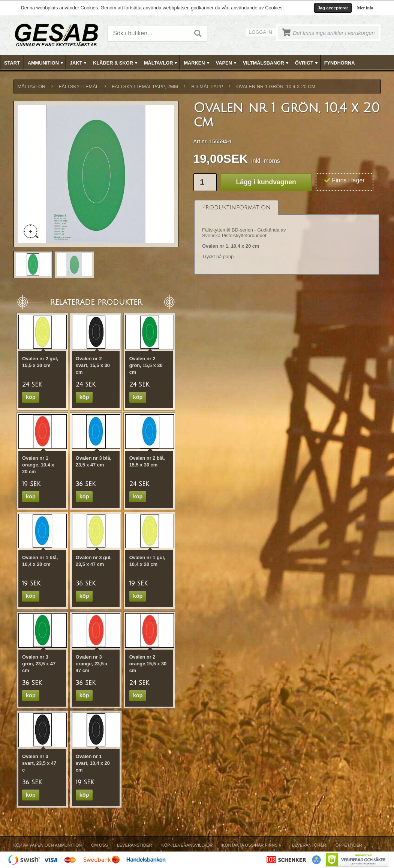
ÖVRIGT (307, 63)
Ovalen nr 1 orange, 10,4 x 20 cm (38, 465)
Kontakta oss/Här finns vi (252, 845)
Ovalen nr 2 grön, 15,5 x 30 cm (146, 365)
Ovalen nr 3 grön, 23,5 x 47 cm (39, 664)
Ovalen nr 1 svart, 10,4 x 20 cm (93, 763)
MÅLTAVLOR (161, 63)
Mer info (365, 8)
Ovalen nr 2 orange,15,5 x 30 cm (148, 664)
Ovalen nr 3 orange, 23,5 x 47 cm (92, 664)
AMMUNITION (46, 63)
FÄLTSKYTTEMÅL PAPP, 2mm (145, 86)
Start (12, 63)
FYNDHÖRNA (340, 63)
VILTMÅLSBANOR (267, 63)
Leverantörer (309, 845)
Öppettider (349, 845)
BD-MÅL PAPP (207, 86)
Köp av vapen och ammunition (48, 845)
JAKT (79, 63)
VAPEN (227, 63)
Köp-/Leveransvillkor (187, 845)
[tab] (236, 207)
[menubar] (197, 63)
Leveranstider (134, 845)
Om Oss (100, 845)
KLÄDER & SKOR (116, 63)
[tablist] (287, 238)
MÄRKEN (197, 63)
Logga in (261, 32)
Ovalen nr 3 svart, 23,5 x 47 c (39, 763)
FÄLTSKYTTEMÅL (79, 86)
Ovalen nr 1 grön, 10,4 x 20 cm (276, 86)
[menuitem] (12, 63)
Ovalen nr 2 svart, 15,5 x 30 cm (93, 365)
